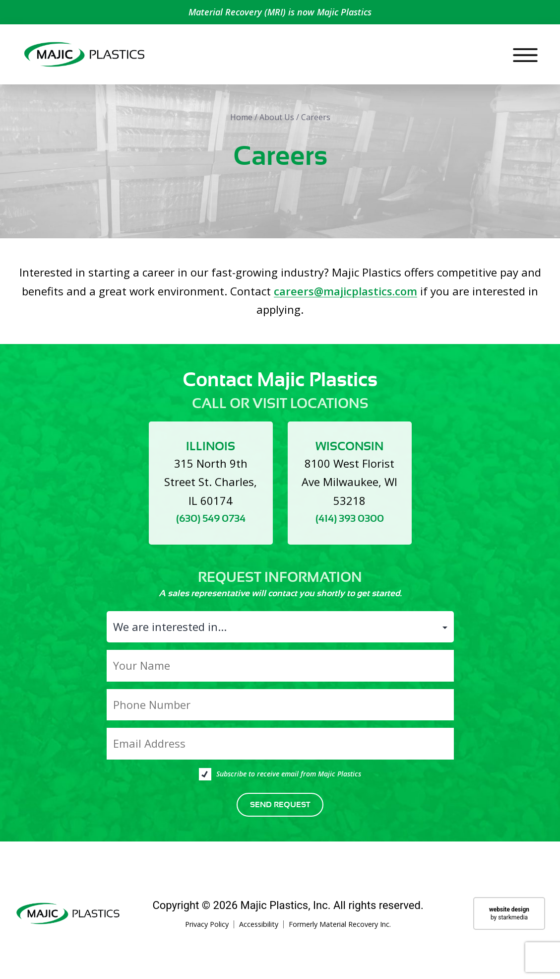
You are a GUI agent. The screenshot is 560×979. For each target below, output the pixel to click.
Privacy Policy (207, 933)
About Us (277, 126)
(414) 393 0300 (350, 527)
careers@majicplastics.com (345, 299)
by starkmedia (509, 922)
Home (241, 126)
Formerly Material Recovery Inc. (340, 933)
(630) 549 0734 (211, 527)
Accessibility (259, 933)
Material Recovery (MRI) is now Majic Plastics (280, 12)
